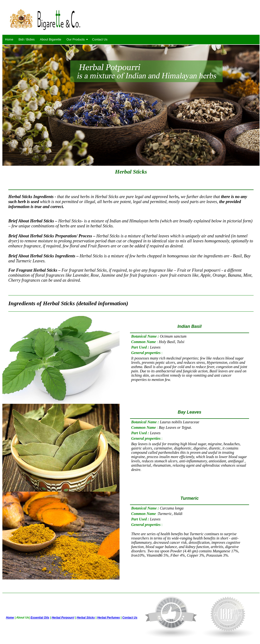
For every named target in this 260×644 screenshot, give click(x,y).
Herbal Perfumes (108, 618)
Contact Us (100, 39)
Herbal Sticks (86, 618)
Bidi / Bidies (27, 39)
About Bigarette (51, 39)
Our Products (76, 39)
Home (9, 39)
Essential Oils (40, 618)
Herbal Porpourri (63, 618)
